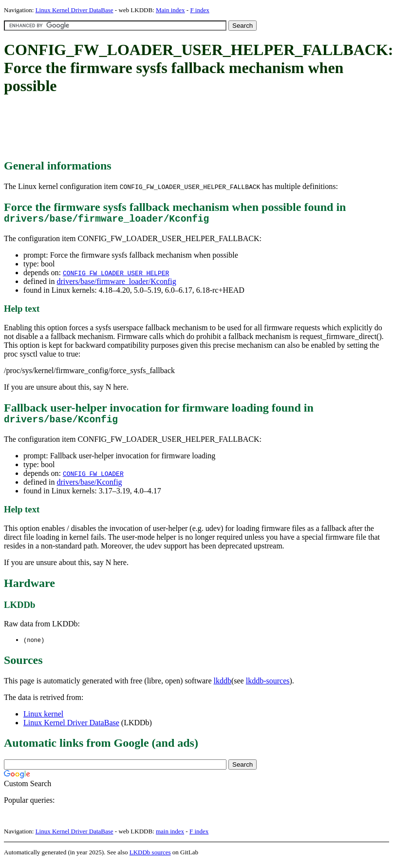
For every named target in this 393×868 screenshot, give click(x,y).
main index (170, 837)
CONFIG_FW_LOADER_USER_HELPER (116, 275)
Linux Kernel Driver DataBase (75, 10)
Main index (170, 10)
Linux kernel (43, 719)
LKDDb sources (150, 858)
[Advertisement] (181, 128)
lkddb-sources (268, 686)
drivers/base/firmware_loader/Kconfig (116, 284)
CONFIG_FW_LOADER (93, 478)
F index (199, 10)
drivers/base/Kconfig (89, 487)
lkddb (223, 686)
